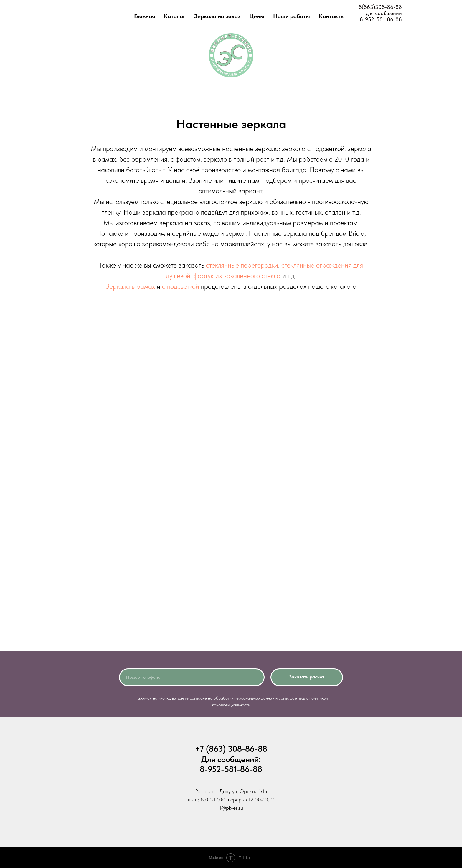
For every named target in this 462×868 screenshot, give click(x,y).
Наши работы (292, 16)
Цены (257, 16)
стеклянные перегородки (242, 265)
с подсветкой (181, 286)
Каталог (175, 16)
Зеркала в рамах (130, 286)
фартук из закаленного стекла (237, 276)
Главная (145, 16)
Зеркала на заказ (217, 16)
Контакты (332, 16)
